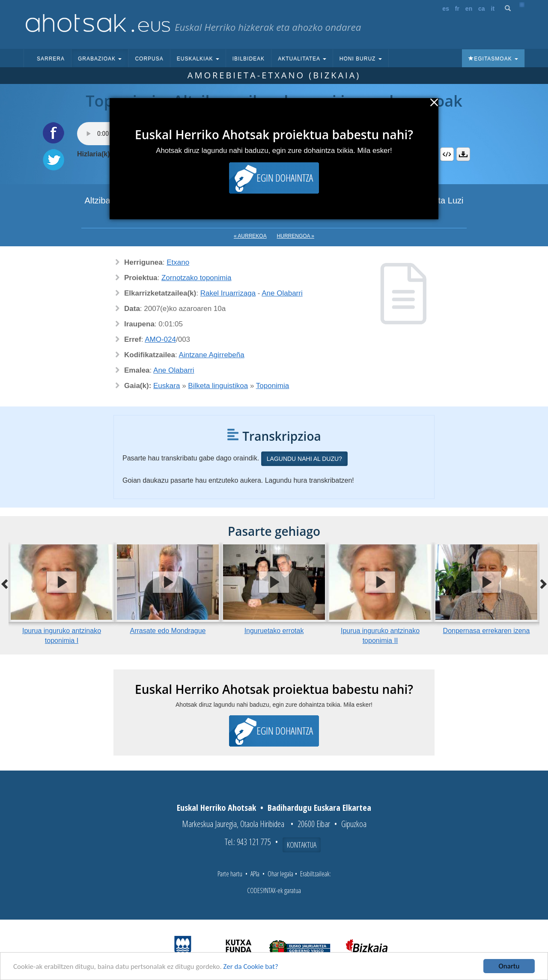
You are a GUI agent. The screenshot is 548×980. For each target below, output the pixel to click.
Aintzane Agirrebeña (212, 355)
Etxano (178, 262)
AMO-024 (160, 339)
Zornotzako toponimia (196, 278)
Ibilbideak (249, 59)
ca (482, 9)
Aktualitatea (302, 59)
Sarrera (51, 59)
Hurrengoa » (296, 236)
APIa (255, 874)
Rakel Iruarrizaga (228, 293)
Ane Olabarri (282, 293)
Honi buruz (361, 59)
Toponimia (273, 386)
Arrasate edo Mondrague (168, 631)
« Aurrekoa (250, 236)
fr (457, 9)
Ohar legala (280, 874)
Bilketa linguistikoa (218, 386)
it (493, 9)
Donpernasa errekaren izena (487, 631)
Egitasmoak (493, 59)
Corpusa (149, 59)
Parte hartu (230, 874)
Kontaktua (302, 845)
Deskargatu (463, 154)
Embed (447, 154)
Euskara (167, 386)
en (469, 9)
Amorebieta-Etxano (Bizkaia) (274, 75)
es (446, 9)
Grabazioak (100, 59)
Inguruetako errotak (274, 631)
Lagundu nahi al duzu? (304, 459)
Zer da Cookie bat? (251, 967)
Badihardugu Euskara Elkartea (319, 808)
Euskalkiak (198, 59)
